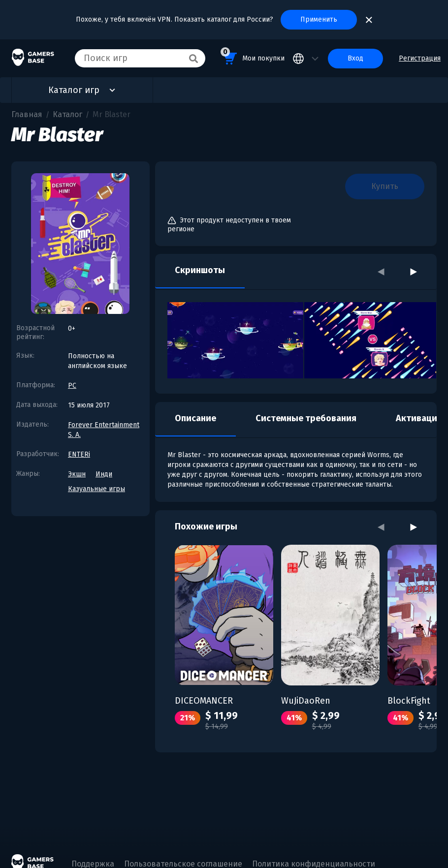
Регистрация (420, 58)
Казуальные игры (96, 489)
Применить (319, 19)
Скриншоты (200, 270)
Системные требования (306, 418)
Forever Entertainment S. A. (104, 430)
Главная (27, 114)
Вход (355, 58)
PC (72, 386)
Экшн (77, 474)
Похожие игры (206, 527)
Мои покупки (253, 57)
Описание (195, 418)
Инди (104, 474)
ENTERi (79, 454)
